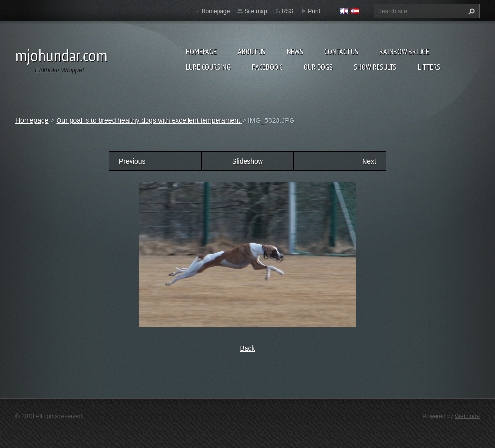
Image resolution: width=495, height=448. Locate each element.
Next (369, 161)
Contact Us (341, 51)
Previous (132, 161)
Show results (375, 67)
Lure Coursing (208, 67)
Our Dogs (318, 67)
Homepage (201, 51)
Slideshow (247, 161)
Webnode (467, 416)
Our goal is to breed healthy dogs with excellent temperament (149, 120)
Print (314, 11)
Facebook (267, 67)
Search (470, 11)
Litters (429, 67)
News (295, 51)
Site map (255, 11)
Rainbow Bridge (404, 51)
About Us (252, 51)
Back (247, 348)
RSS (288, 11)
